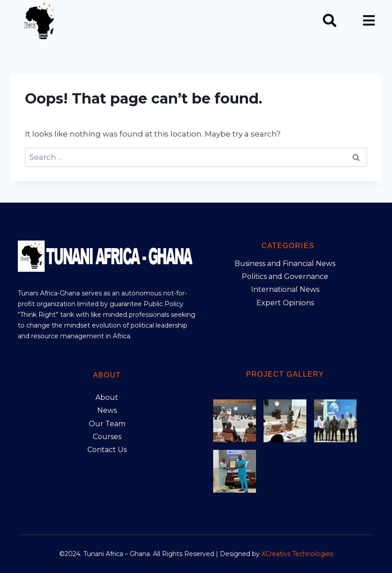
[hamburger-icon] (369, 22)
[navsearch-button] (330, 21)
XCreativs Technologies (297, 554)
